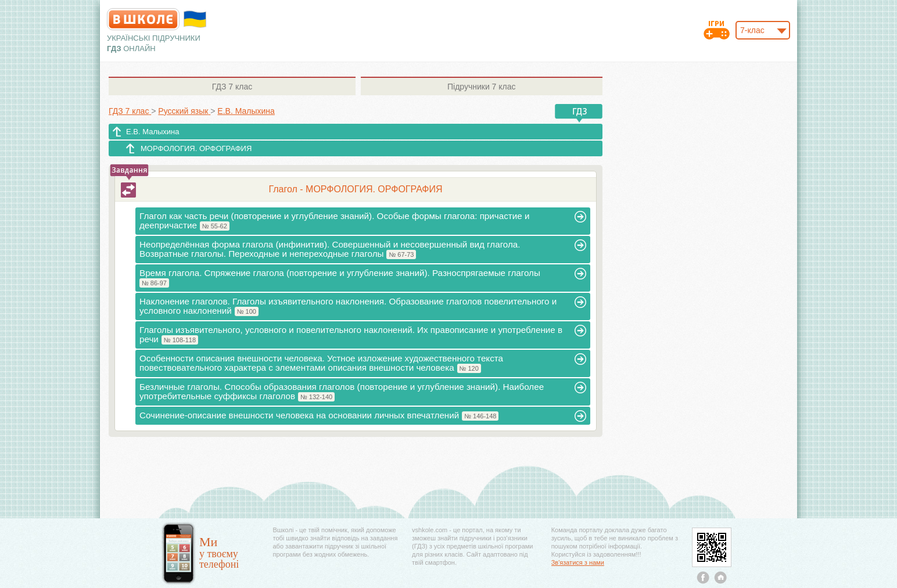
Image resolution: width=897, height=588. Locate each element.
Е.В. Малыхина (153, 132)
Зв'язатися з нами (578, 562)
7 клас (232, 87)
